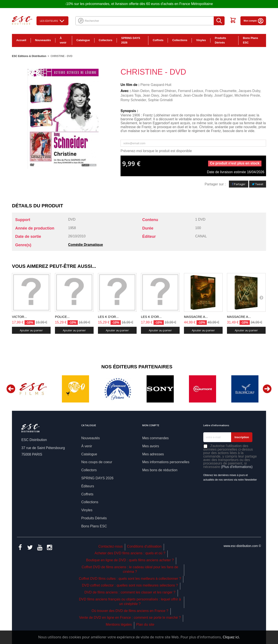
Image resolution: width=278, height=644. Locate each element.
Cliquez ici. (231, 637)
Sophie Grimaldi (160, 100)
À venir (63, 40)
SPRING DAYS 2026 (131, 40)
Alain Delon (141, 91)
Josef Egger (223, 95)
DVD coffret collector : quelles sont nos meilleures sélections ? (130, 585)
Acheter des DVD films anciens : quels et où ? (130, 553)
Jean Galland (171, 95)
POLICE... (62, 317)
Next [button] (267, 389)
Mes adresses (153, 454)
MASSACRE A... (196, 317)
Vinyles (201, 40)
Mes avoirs (151, 446)
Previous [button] (11, 389)
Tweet (258, 184)
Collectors (106, 40)
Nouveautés (43, 40)
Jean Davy (151, 95)
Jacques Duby (249, 91)
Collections (180, 40)
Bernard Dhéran (164, 91)
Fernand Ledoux (191, 91)
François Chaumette (221, 91)
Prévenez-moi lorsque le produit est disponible (156, 151)
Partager (239, 184)
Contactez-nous (111, 546)
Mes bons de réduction (160, 470)
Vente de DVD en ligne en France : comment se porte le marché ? (130, 618)
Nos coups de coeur (97, 462)
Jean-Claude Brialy (198, 95)
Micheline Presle (247, 95)
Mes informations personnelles (166, 462)
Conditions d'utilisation (144, 546)
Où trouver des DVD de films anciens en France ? (130, 611)
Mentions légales (119, 625)
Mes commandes (156, 438)
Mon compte (254, 21)
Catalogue (83, 40)
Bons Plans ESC (250, 40)
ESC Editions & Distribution (29, 56)
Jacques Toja (131, 95)
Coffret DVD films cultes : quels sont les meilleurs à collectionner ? (130, 579)
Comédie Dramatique (86, 245)
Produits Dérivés (220, 40)
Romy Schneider (133, 100)
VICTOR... (19, 317)
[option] (33, 389)
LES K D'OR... (108, 317)
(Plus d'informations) (237, 467)
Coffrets (158, 40)
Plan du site (145, 625)
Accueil (21, 40)
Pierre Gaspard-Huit (156, 85)
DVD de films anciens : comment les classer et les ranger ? (130, 592)
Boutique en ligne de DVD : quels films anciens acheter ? (130, 560)
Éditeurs (88, 486)
